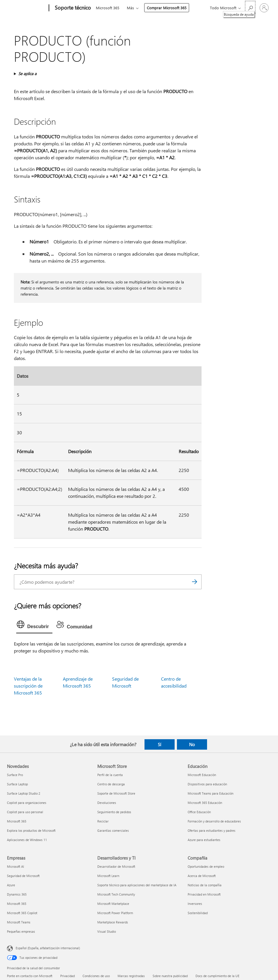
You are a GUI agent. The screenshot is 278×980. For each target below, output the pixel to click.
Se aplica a (27, 74)
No (192, 744)
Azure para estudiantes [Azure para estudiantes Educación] (204, 840)
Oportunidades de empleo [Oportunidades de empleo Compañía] (206, 866)
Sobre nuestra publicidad (170, 976)
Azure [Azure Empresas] (11, 885)
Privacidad (67, 976)
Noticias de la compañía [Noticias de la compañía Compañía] (205, 885)
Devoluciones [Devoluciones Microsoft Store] (107, 803)
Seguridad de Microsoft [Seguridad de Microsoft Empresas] (23, 876)
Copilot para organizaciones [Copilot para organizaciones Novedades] (27, 803)
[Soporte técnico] (72, 8)
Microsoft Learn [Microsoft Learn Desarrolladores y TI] (108, 876)
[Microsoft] (27, 8)
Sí (160, 744)
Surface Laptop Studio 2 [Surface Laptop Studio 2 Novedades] (24, 793)
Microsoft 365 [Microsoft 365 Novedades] (17, 821)
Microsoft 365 (108, 8)
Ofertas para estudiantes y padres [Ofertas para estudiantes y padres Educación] (212, 830)
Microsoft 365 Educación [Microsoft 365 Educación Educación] (205, 803)
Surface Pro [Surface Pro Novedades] (15, 775)
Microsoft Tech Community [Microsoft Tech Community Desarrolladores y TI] (116, 894)
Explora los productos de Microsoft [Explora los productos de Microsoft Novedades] (31, 830)
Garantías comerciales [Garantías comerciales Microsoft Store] (113, 830)
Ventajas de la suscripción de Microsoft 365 (28, 686)
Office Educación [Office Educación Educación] (199, 812)
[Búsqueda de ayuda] (250, 7)
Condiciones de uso (96, 976)
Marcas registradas (131, 976)
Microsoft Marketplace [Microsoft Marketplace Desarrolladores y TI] (113, 904)
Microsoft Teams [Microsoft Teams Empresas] (19, 922)
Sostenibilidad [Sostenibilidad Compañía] (198, 913)
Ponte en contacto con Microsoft (30, 976)
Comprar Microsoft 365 (167, 8)
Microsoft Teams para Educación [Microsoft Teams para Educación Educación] (211, 793)
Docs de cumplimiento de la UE (217, 976)
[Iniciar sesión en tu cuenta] (264, 8)
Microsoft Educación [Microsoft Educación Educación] (202, 775)
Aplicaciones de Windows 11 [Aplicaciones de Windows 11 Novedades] (27, 840)
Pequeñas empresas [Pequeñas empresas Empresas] (21, 931)
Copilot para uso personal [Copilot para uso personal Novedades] (25, 812)
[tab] (34, 626)
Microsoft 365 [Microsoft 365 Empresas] (17, 904)
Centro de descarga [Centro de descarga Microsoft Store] (111, 784)
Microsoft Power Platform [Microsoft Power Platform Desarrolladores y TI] (115, 913)
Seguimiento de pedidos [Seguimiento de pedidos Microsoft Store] (114, 812)
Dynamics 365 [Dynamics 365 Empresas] (17, 894)
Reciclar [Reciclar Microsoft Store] (103, 821)
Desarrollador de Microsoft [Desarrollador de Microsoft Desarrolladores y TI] (116, 866)
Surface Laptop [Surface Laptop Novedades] (17, 784)
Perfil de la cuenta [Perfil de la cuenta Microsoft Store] (110, 775)
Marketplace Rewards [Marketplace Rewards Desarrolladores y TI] (113, 922)
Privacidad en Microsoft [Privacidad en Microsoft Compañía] (204, 894)
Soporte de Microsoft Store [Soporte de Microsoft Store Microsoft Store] (116, 793)
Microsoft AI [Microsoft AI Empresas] (15, 866)
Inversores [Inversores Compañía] (195, 904)
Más (130, 8)
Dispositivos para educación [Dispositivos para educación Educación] (207, 784)
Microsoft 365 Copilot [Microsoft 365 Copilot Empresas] (22, 913)
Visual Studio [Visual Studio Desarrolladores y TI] (107, 931)
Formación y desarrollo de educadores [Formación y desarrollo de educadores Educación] (214, 821)
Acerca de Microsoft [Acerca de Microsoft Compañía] (202, 876)
